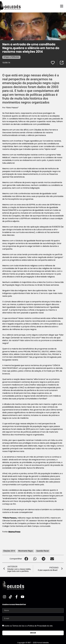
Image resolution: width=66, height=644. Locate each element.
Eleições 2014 (9, 551)
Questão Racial (43, 551)
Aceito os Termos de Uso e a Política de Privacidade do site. (29, 626)
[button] (26, 559)
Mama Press (14, 532)
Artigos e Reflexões (11, 57)
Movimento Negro (26, 551)
